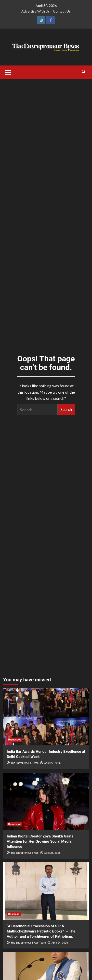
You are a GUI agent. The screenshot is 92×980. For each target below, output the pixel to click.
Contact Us (62, 11)
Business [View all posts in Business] (14, 914)
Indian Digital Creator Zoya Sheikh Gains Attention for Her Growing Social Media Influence (40, 841)
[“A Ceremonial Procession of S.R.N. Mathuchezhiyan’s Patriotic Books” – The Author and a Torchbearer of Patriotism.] (46, 891)
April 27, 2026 (52, 763)
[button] (8, 72)
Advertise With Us (36, 11)
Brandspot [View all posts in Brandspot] (15, 740)
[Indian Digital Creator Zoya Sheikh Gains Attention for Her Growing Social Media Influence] (46, 801)
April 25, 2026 (52, 853)
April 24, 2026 (60, 943)
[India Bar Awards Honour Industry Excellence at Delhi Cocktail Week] (46, 717)
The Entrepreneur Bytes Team (28, 943)
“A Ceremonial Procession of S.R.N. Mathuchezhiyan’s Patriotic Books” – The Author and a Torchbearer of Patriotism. (41, 931)
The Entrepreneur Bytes (25, 763)
